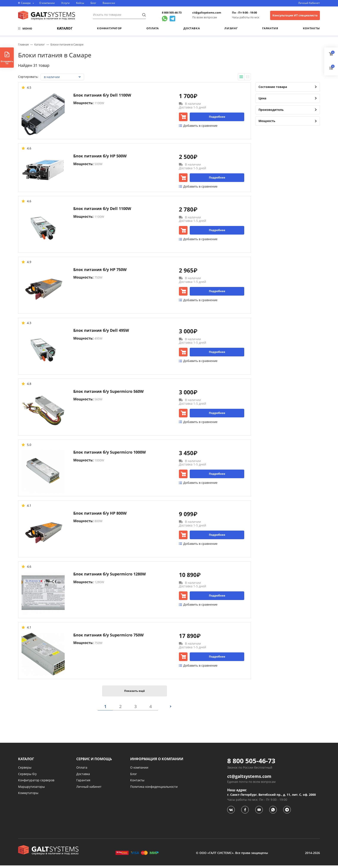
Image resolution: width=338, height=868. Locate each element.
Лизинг (231, 28)
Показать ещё (135, 693)
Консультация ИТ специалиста (295, 15)
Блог (93, 3)
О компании (47, 3)
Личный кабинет (89, 789)
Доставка (192, 28)
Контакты (311, 28)
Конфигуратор (109, 28)
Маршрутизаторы (31, 789)
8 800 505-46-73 (172, 13)
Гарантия (270, 28)
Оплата (153, 28)
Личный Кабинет (309, 3)
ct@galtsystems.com (207, 13)
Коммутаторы (28, 795)
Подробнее (217, 117)
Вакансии (109, 3)
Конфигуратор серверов (36, 783)
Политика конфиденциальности (154, 789)
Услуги (65, 3)
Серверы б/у (27, 776)
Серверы (25, 770)
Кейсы (80, 3)
